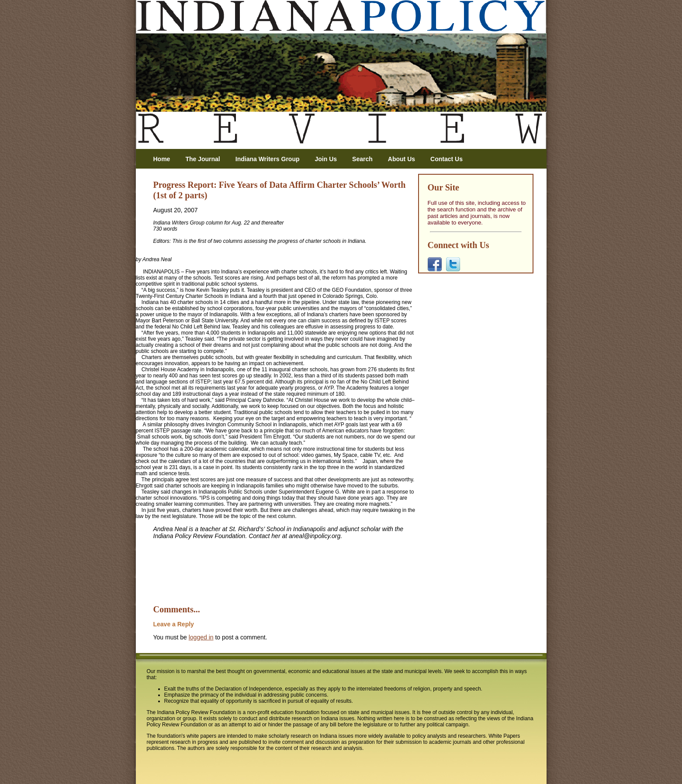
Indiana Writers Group (268, 159)
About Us (402, 159)
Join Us (326, 159)
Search (362, 159)
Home (162, 159)
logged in (201, 637)
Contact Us (447, 159)
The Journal (203, 159)
